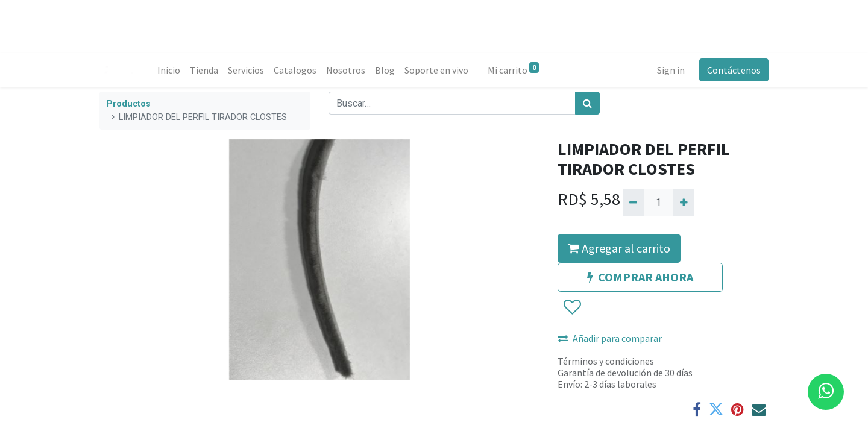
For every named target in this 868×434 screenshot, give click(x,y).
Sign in (671, 70)
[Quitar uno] (633, 203)
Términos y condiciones (606, 361)
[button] (572, 307)
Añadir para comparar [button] (610, 338)
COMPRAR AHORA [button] (640, 277)
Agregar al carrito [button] (619, 248)
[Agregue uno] (683, 203)
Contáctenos (734, 70)
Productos (129, 104)
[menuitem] (169, 70)
